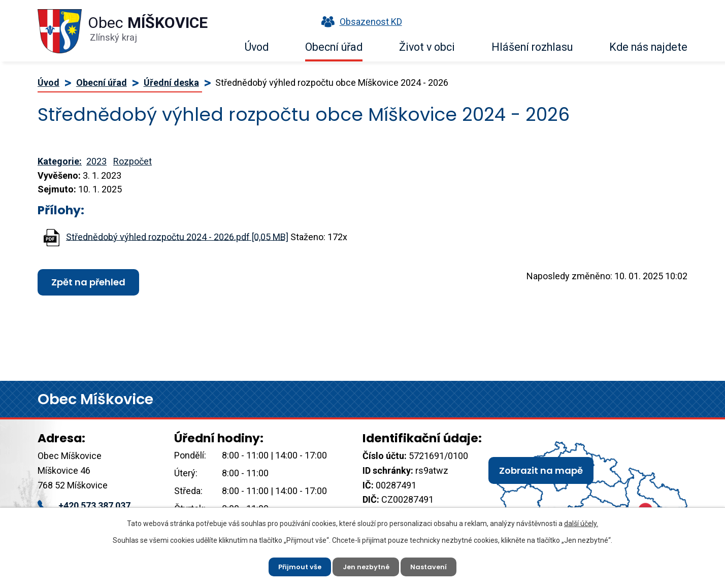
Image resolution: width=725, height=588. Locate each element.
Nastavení (433, 565)
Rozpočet (133, 161)
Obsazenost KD (359, 22)
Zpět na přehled (88, 282)
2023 (96, 161)
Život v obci (427, 47)
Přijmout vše (296, 565)
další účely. (581, 521)
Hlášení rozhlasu (532, 47)
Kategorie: (60, 161)
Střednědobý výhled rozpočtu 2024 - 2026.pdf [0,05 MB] (177, 236)
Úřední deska (171, 83)
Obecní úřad (334, 47)
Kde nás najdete (648, 47)
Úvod (257, 47)
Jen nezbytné (367, 565)
